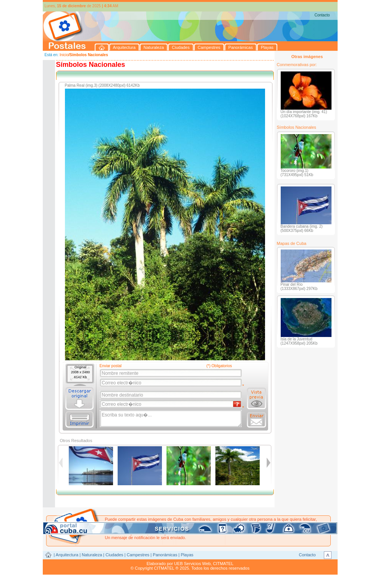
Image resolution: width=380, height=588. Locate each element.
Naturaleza (92, 555)
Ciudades (114, 555)
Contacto (322, 15)
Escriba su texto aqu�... (171, 419)
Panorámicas (165, 555)
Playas (187, 555)
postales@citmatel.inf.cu (170, 533)
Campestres (138, 555)
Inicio (64, 55)
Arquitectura (67, 555)
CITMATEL (223, 564)
